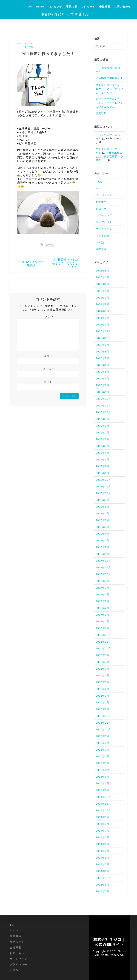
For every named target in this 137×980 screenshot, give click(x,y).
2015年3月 (103, 777)
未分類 (29, 47)
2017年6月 (103, 594)
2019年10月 (103, 412)
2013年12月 (103, 878)
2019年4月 (103, 453)
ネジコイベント (105, 229)
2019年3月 (103, 460)
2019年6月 (103, 439)
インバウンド (104, 195)
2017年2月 (103, 621)
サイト (48, 382)
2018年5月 (103, 527)
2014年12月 (103, 797)
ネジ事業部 (103, 236)
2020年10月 (103, 338)
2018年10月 (103, 493)
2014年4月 (103, 851)
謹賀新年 (101, 113)
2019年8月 (103, 426)
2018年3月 (103, 541)
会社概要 (105, 7)
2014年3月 (103, 858)
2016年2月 (103, 702)
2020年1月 (103, 392)
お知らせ (101, 209)
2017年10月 (103, 574)
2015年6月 (103, 756)
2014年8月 (103, 824)
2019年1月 (103, 473)
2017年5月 (103, 601)
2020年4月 (103, 379)
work (99, 188)
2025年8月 (103, 271)
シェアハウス (104, 222)
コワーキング (104, 215)
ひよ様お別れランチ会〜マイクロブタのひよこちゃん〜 (109, 89)
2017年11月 (103, 568)
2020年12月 (103, 331)
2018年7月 (103, 514)
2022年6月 (103, 284)
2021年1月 (103, 325)
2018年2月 (103, 547)
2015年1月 (103, 790)
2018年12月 (103, 480)
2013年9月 (103, 885)
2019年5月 (103, 446)
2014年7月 (103, 831)
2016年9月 (103, 655)
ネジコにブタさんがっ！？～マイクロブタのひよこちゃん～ (109, 103)
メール (48, 369)
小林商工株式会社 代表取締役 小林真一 (109, 156)
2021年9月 (103, 304)
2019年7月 (103, 433)
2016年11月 (103, 642)
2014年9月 (103, 817)
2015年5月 (103, 763)
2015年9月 (103, 736)
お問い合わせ (122, 7)
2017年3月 (103, 615)
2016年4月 (103, 689)
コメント (48, 316)
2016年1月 (103, 709)
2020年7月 (103, 358)
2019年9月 (103, 419)
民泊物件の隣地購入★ (109, 78)
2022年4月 (103, 291)
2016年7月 (103, 669)
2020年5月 (103, 372)
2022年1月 (103, 298)
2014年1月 (103, 871)
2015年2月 (103, 783)
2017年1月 (103, 628)
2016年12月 (103, 635)
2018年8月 (103, 507)
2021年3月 (103, 311)
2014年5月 (103, 844)
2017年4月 (103, 608)
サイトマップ (18, 959)
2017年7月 (103, 588)
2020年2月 (103, 385)
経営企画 (101, 249)
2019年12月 (103, 399)
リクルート (88, 7)
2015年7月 (103, 750)
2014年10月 (103, 810)
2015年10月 (103, 729)
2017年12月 (103, 561)
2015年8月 (103, 743)
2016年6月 (103, 675)
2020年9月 (103, 345)
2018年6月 (103, 520)
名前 (48, 356)
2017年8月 (103, 581)
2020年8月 (103, 352)
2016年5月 (103, 682)
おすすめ (50, 245)
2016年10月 (103, 648)
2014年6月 (103, 837)
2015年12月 (103, 716)
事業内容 (72, 7)
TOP (29, 7)
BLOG (40, 7)
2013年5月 (103, 891)
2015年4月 (103, 770)
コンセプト (55, 7)
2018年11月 (103, 487)
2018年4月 (103, 534)
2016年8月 (103, 662)
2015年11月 (103, 723)
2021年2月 (103, 318)
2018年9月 (103, 500)
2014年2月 (103, 864)
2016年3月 (103, 696)
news (29, 43)
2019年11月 (103, 406)
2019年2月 (103, 466)
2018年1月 (103, 554)
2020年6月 (103, 365)
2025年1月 (103, 277)
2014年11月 (103, 804)
